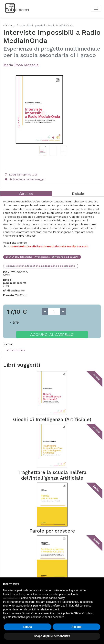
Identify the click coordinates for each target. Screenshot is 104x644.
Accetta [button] (76, 627)
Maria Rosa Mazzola (21, 65)
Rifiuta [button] (28, 627)
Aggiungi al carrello (52, 334)
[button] (12, 114)
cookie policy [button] (57, 598)
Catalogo (9, 25)
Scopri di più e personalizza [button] (52, 636)
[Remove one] (45, 311)
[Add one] (63, 311)
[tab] (26, 194)
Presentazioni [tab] (16, 350)
